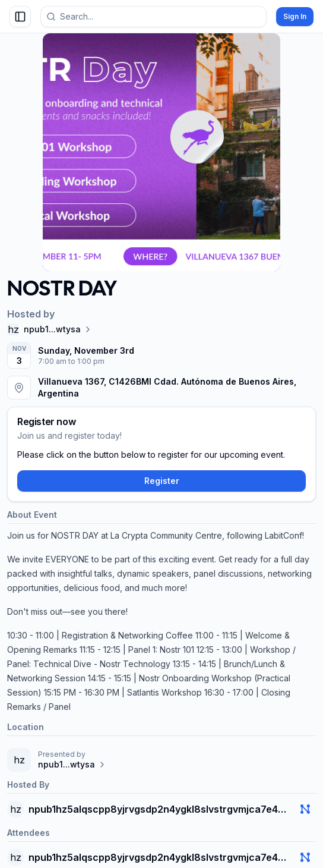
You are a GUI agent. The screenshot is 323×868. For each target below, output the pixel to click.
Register (162, 481)
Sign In (295, 16)
